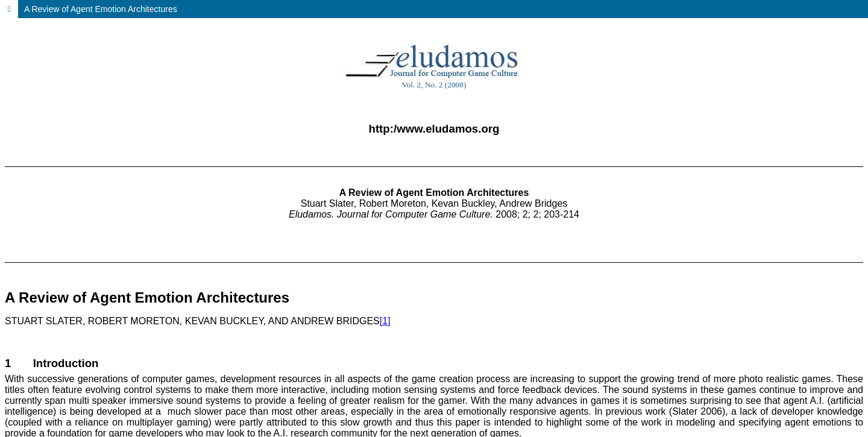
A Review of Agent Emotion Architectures (101, 9)
